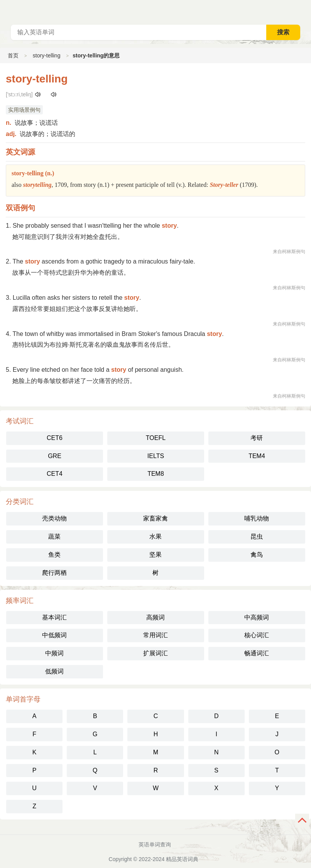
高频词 (155, 617)
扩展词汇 (155, 653)
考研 (257, 438)
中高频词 (257, 617)
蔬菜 (54, 536)
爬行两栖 (54, 573)
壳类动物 (54, 518)
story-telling (47, 55)
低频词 (54, 671)
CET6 (55, 438)
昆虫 (257, 536)
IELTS (156, 456)
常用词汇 (155, 635)
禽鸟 (257, 555)
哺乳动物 (257, 518)
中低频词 (54, 635)
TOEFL (156, 438)
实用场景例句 (24, 110)
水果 (155, 536)
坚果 (155, 555)
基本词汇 (54, 617)
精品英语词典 (182, 859)
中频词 (54, 653)
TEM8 (156, 474)
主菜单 (305, 12)
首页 (13, 55)
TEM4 (257, 456)
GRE (55, 456)
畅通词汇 (257, 653)
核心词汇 (257, 635)
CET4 (55, 474)
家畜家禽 (155, 518)
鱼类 (54, 555)
